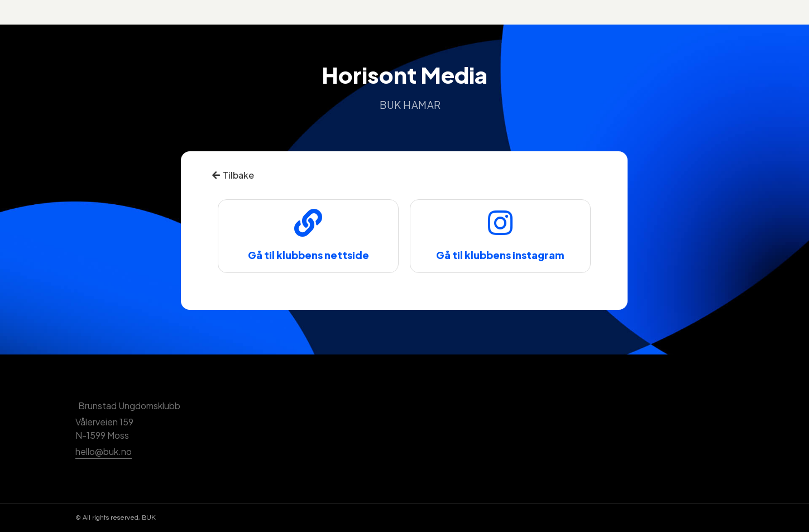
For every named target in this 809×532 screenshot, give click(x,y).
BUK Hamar (410, 105)
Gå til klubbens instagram (500, 255)
